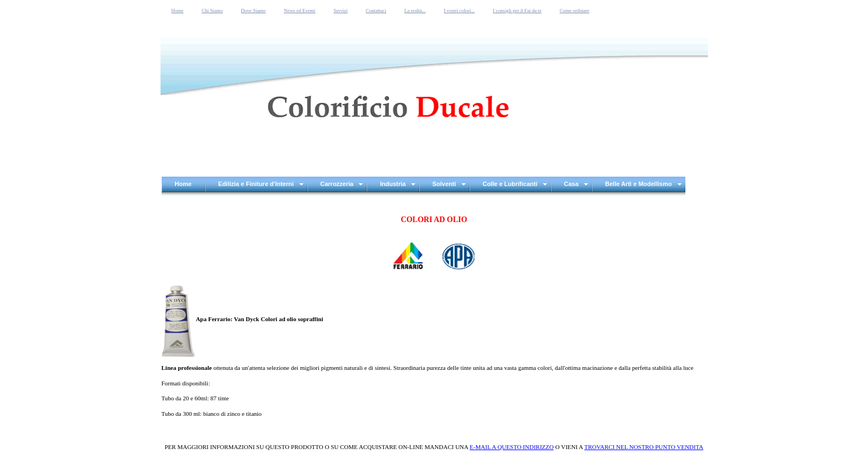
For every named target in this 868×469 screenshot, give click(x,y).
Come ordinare (575, 11)
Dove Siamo (253, 11)
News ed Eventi (300, 11)
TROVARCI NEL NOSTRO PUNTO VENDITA (644, 447)
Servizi (341, 11)
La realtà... (415, 11)
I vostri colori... (459, 11)
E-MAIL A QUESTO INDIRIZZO (512, 447)
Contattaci (376, 11)
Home (178, 11)
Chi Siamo (212, 11)
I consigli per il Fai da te (517, 11)
